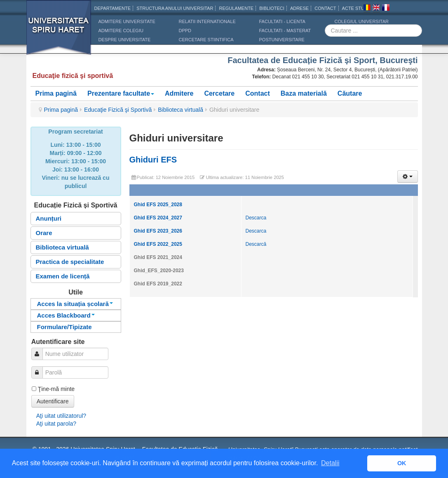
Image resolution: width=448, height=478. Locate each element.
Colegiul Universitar (362, 21)
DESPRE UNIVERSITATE (125, 40)
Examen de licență (63, 276)
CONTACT (325, 8)
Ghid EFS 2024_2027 (158, 218)
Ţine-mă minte (56, 389)
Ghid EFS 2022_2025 (158, 244)
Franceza (386, 9)
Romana (367, 9)
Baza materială (304, 93)
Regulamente (236, 8)
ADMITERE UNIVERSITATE (127, 21)
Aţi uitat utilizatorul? (61, 416)
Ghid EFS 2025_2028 (158, 205)
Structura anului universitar (175, 8)
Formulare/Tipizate (65, 327)
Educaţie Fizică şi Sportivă (118, 110)
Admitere (179, 93)
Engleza (376, 9)
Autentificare (53, 401)
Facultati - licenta (282, 21)
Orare (44, 233)
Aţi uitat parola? (56, 424)
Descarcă (256, 244)
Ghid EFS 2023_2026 (158, 231)
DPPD (185, 31)
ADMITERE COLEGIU (121, 31)
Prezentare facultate (121, 93)
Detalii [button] (330, 463)
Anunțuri (49, 218)
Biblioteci (272, 8)
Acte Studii (356, 8)
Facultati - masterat (285, 31)
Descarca (256, 218)
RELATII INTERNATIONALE (207, 21)
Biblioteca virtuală (181, 110)
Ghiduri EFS (153, 160)
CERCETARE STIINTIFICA (206, 40)
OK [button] (402, 463)
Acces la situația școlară (75, 304)
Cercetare (219, 93)
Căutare (350, 93)
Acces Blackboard (66, 315)
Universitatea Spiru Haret (59, 33)
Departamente (113, 8)
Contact (258, 93)
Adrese (299, 8)
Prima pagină (56, 93)
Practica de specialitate (70, 262)
